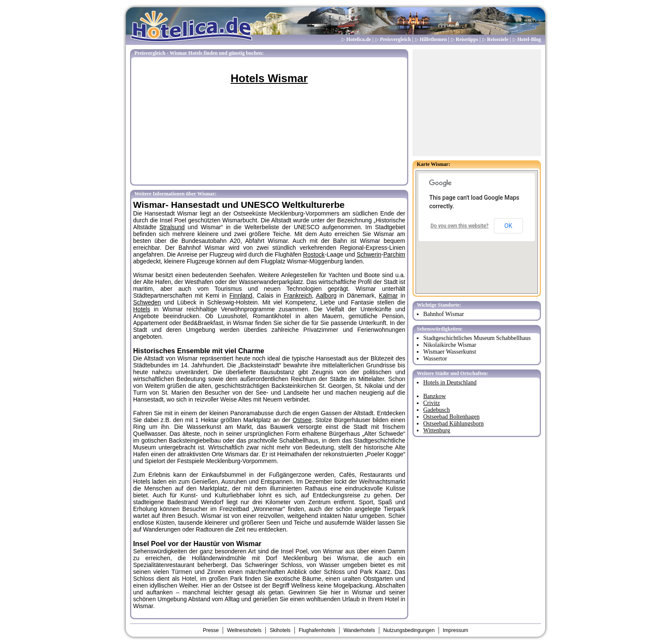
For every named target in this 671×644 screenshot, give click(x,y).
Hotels (142, 309)
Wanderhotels (359, 630)
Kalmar (388, 295)
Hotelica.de (359, 39)
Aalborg (326, 295)
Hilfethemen (433, 39)
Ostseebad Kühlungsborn (453, 424)
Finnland (241, 295)
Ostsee (302, 420)
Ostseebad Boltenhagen (451, 417)
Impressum (456, 630)
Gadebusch (436, 410)
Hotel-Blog (529, 39)
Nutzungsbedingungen (409, 630)
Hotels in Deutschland (450, 383)
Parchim (394, 254)
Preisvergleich (395, 39)
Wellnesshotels (244, 630)
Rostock (314, 254)
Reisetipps (467, 39)
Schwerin (369, 254)
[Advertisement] (477, 103)
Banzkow (435, 396)
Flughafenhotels (317, 630)
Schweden (147, 302)
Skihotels (280, 630)
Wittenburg (437, 430)
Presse (211, 630)
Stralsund (172, 227)
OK (508, 226)
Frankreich (298, 295)
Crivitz (432, 403)
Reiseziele (498, 39)
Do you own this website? (460, 226)
